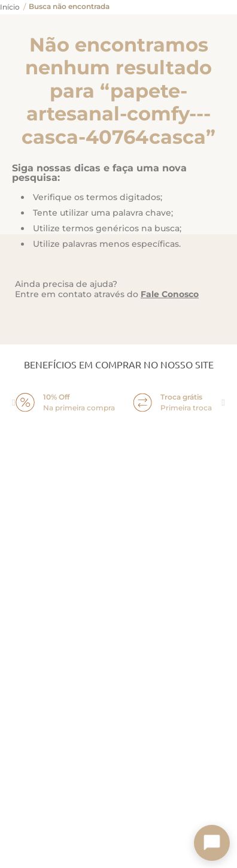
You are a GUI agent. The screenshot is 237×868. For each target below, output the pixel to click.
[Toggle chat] (212, 843)
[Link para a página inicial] (10, 7)
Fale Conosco (170, 294)
